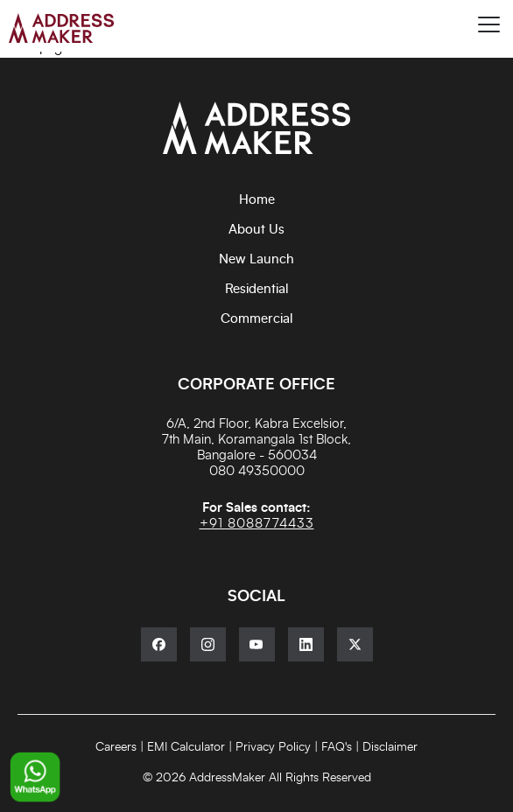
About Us (256, 230)
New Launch (256, 259)
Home (257, 200)
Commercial (257, 319)
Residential (257, 289)
